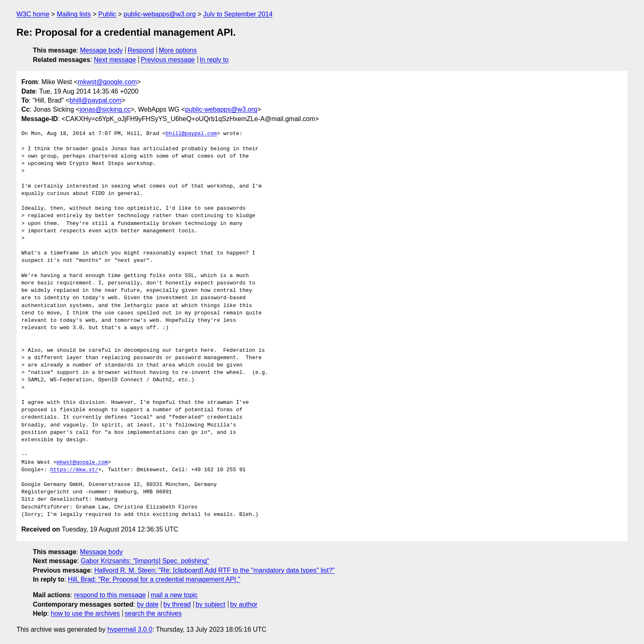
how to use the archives (85, 613)
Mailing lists (74, 14)
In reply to (214, 60)
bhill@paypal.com (95, 100)
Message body (101, 50)
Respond (141, 50)
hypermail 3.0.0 (130, 629)
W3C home (33, 14)
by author (244, 604)
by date (147, 604)
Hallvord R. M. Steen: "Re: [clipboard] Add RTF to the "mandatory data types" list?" (214, 570)
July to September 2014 (238, 14)
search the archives (153, 613)
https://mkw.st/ (74, 470)
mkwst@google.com (107, 82)
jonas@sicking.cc (105, 109)
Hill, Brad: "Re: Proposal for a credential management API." (154, 579)
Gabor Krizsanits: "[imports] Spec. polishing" (145, 561)
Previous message (168, 60)
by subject (210, 604)
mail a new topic (174, 595)
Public (107, 14)
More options (178, 50)
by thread (177, 604)
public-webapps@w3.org (160, 14)
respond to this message (110, 595)
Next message (115, 60)
